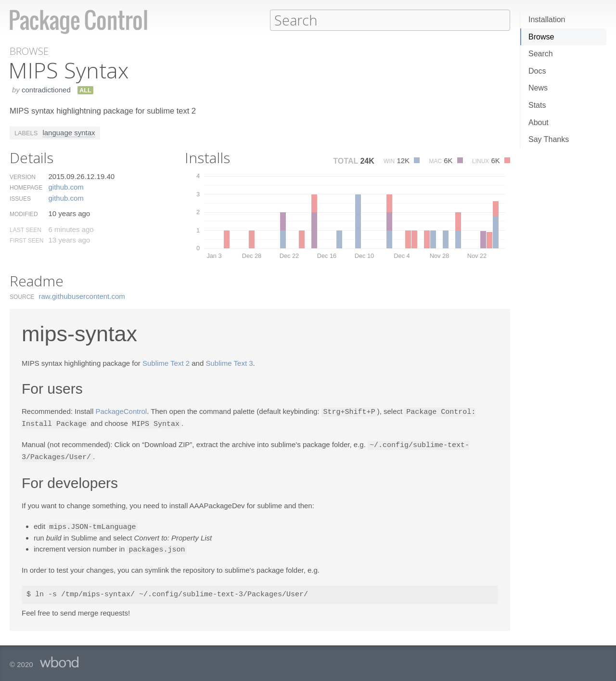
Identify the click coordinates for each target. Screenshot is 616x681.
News (538, 88)
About (539, 122)
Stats (537, 105)
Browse (541, 37)
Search (541, 54)
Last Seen (26, 230)
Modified (24, 214)
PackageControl (121, 411)
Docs (537, 71)
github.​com (66, 186)
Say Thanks (549, 139)
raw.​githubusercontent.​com (82, 296)
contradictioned (46, 89)
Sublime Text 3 (229, 363)
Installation (547, 19)
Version (23, 177)
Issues (20, 198)
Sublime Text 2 (166, 363)
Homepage (26, 187)
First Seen (26, 240)
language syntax (69, 132)
